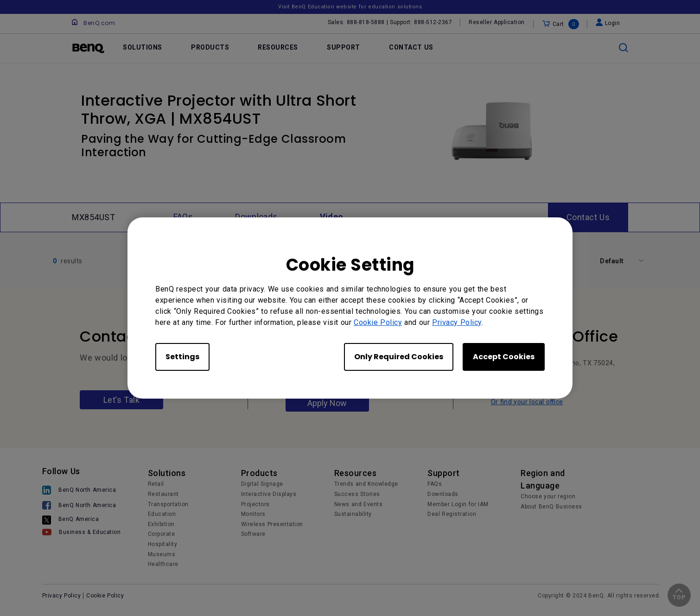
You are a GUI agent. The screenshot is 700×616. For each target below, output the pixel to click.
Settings (182, 357)
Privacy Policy (457, 322)
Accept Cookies (504, 357)
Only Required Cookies (399, 357)
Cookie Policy (378, 322)
